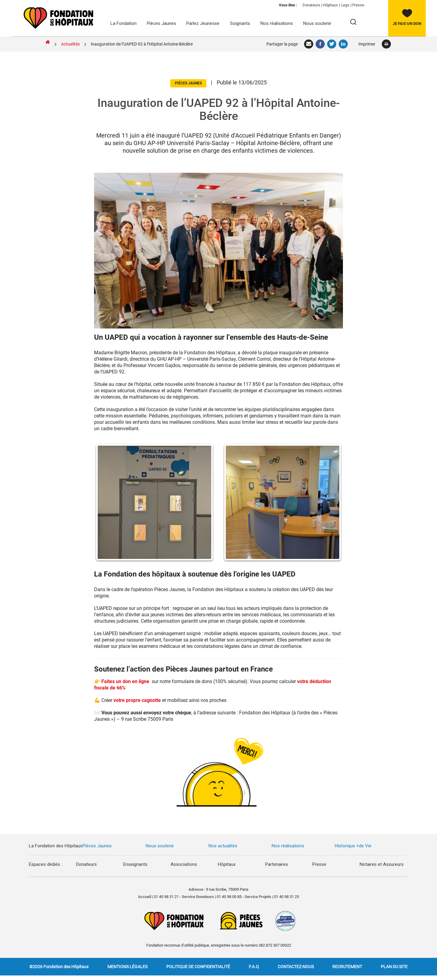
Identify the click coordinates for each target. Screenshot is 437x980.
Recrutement (347, 967)
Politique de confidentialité (198, 967)
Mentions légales (127, 967)
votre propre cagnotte (137, 700)
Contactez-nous (296, 967)
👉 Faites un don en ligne (122, 681)
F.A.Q (254, 967)
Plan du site (394, 967)
